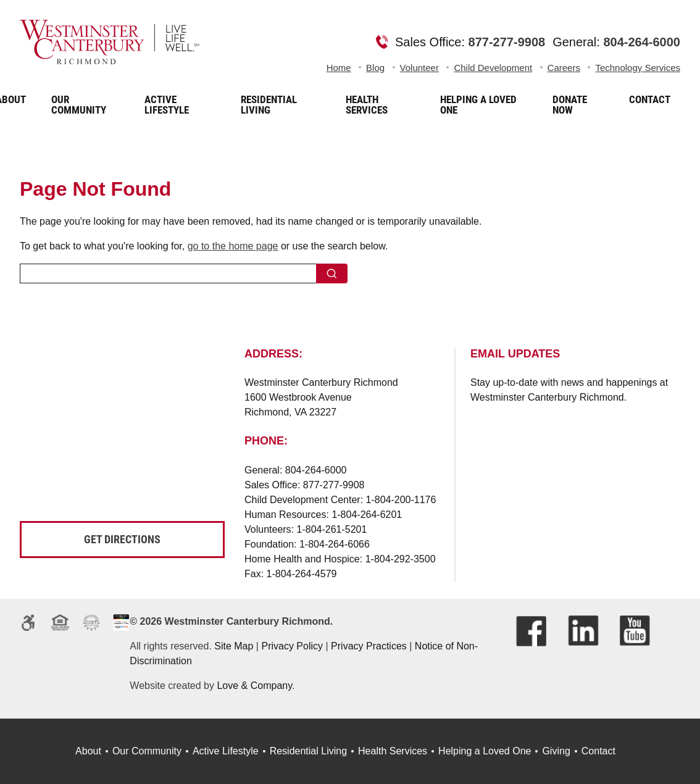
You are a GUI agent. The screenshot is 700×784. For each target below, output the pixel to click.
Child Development (493, 68)
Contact (598, 751)
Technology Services (638, 68)
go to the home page (233, 246)
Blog (375, 68)
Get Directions (122, 539)
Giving (556, 751)
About (88, 751)
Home (339, 68)
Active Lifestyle (226, 751)
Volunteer (419, 68)
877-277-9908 (507, 42)
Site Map (234, 646)
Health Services (393, 751)
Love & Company (254, 686)
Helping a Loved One (485, 751)
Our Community (147, 751)
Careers (564, 68)
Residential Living (308, 751)
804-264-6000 (642, 42)
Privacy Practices (369, 646)
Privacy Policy (292, 646)
